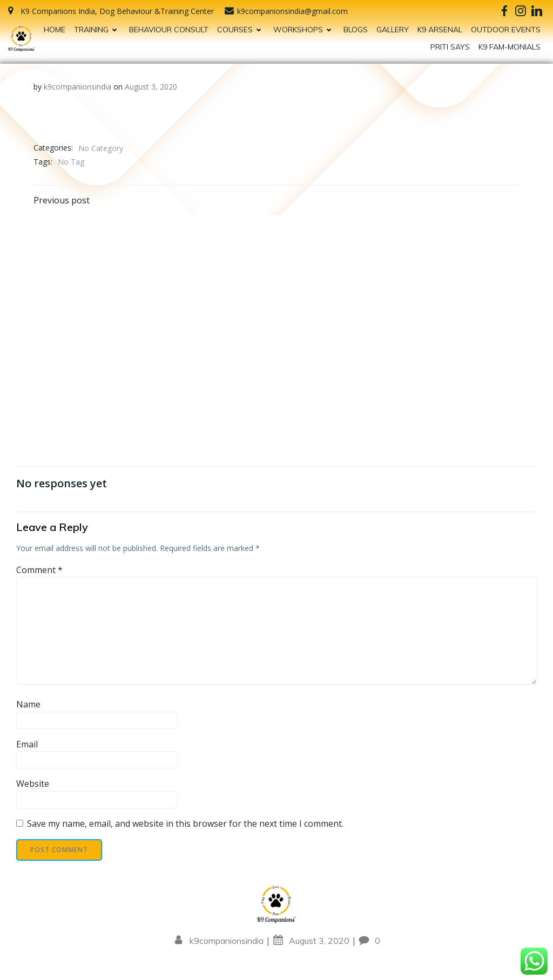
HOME (55, 26)
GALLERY (393, 26)
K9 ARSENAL (440, 26)
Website (33, 784)
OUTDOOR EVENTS (506, 26)
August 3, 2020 (151, 87)
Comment (39, 570)
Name (28, 704)
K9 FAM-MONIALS (510, 43)
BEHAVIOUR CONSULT (169, 26)
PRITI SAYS (450, 43)
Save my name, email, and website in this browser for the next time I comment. (185, 824)
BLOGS (356, 26)
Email (27, 744)
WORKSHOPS (304, 26)
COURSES (241, 26)
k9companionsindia (77, 87)
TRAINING (97, 26)
